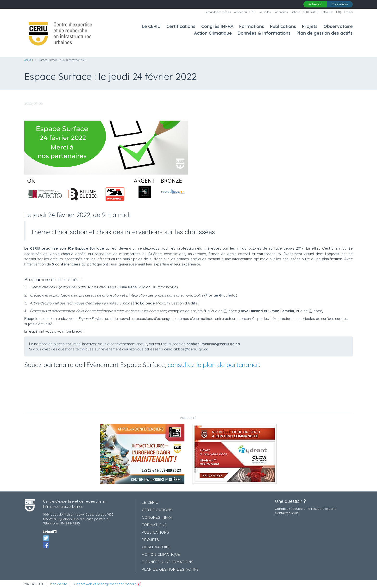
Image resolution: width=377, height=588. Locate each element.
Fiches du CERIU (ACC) (305, 12)
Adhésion (315, 4)
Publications (283, 26)
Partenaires (281, 12)
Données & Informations (264, 33)
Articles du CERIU (245, 12)
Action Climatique (213, 33)
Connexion (340, 4)
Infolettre (327, 12)
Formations (252, 26)
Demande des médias (218, 12)
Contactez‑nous (287, 513)
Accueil (29, 60)
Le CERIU (151, 26)
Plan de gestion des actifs (325, 33)
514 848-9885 (70, 523)
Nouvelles (264, 12)
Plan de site (59, 584)
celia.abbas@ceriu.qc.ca (186, 349)
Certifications (181, 26)
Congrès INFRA (217, 26)
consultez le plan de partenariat (213, 365)
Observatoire (338, 26)
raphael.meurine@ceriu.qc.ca (213, 344)
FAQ (339, 12)
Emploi (349, 12)
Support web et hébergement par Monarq (107, 584)
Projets (310, 26)
